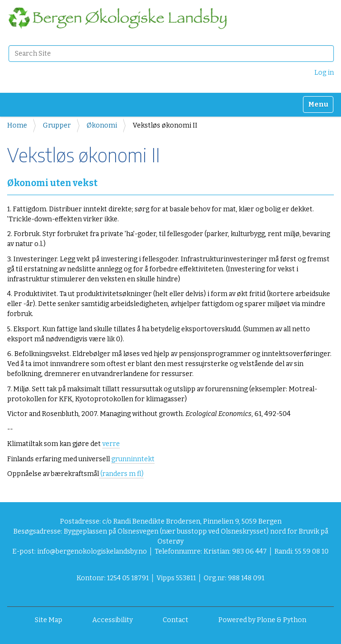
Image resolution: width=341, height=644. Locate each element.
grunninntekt (133, 459)
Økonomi (102, 125)
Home (17, 125)
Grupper (57, 125)
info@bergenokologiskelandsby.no (92, 551)
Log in (324, 73)
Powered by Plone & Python (262, 620)
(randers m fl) (121, 474)
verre (111, 444)
